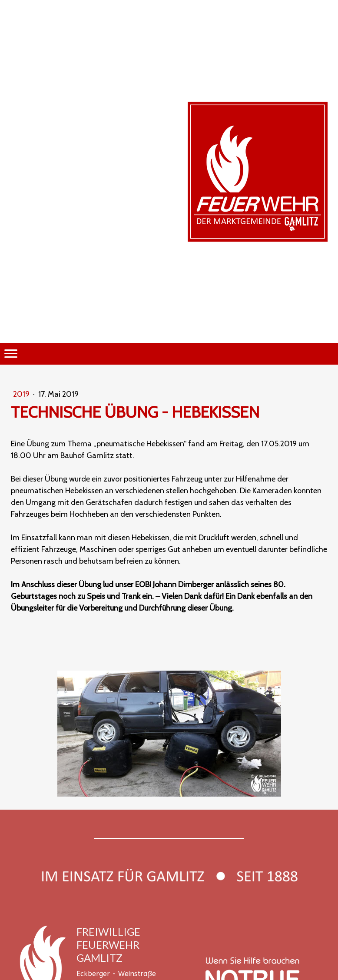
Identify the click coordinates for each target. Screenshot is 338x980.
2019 (22, 394)
